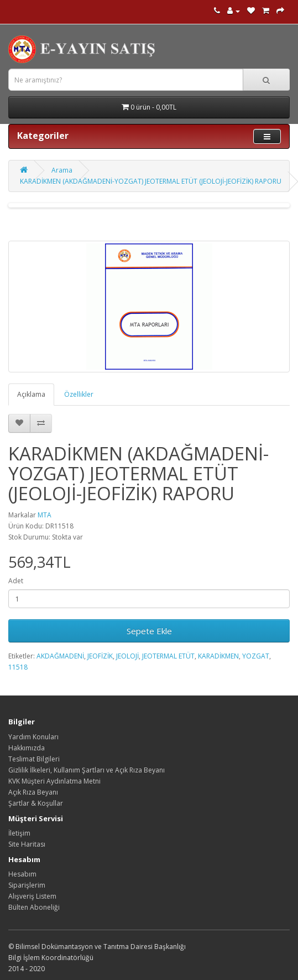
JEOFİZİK (100, 656)
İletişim (19, 833)
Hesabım (22, 874)
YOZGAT (256, 656)
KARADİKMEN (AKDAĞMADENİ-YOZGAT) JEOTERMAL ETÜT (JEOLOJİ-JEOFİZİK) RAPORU (151, 181)
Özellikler (79, 394)
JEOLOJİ (127, 656)
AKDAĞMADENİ (60, 656)
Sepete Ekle (149, 631)
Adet (16, 581)
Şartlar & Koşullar (36, 803)
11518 (18, 667)
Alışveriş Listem (32, 896)
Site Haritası (27, 844)
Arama (62, 170)
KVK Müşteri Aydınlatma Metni (54, 781)
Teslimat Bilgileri (34, 759)
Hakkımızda (27, 748)
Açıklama (31, 394)
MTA (45, 515)
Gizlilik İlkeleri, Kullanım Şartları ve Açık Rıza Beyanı (87, 770)
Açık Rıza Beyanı (33, 792)
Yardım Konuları (33, 737)
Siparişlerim (27, 885)
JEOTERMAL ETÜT (168, 656)
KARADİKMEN (218, 656)
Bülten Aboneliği (34, 907)
